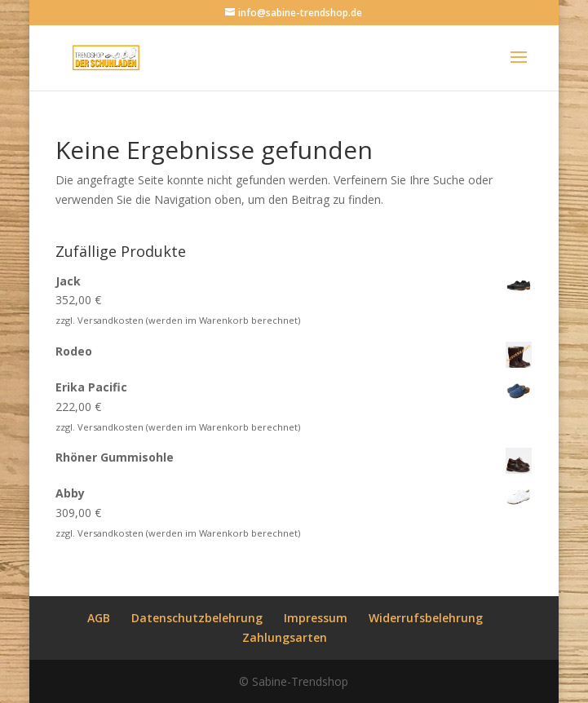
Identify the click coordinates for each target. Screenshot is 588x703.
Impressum (316, 618)
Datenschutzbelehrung (197, 618)
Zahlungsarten (285, 637)
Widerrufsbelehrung (426, 618)
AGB (99, 618)
